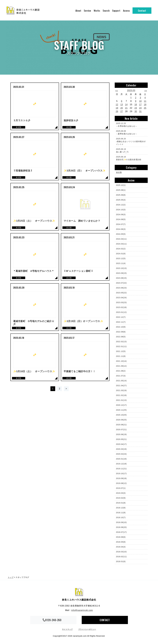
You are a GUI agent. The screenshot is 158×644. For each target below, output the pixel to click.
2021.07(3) (121, 376)
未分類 (119, 172)
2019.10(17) (121, 473)
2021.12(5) (121, 351)
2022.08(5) (121, 337)
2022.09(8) (121, 332)
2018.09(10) (121, 522)
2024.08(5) (121, 219)
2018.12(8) (121, 508)
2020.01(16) (121, 459)
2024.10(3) (121, 210)
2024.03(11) (121, 244)
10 (140, 101)
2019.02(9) (121, 498)
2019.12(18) (121, 464)
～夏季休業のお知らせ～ (131, 132)
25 (145, 108)
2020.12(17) (121, 405)
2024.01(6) (121, 254)
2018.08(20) (121, 527)
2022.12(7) (121, 317)
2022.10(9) (121, 327)
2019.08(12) (121, 483)
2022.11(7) (121, 322)
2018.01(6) (121, 561)
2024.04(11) (121, 239)
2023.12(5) (121, 258)
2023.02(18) (121, 307)
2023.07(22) (121, 283)
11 (145, 101)
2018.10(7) (121, 517)
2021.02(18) (121, 395)
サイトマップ (67, 629)
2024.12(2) (121, 205)
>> (146, 91)
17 (140, 105)
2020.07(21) (121, 430)
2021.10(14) (121, 361)
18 (145, 105)
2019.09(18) (121, 478)
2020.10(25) (121, 415)
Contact (142, 11)
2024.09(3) (121, 214)
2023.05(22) (121, 293)
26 (117, 111)
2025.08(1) (121, 190)
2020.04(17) (121, 444)
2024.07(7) (121, 224)
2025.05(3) (121, 200)
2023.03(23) (121, 302)
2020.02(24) (121, 454)
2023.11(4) (121, 263)
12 (117, 105)
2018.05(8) (121, 542)
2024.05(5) (121, 234)
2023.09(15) (121, 273)
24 (140, 108)
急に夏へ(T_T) (131, 150)
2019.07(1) (121, 488)
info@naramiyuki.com (82, 610)
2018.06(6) (121, 537)
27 (122, 111)
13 (122, 105)
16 (136, 105)
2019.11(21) (121, 469)
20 (122, 108)
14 (126, 105)
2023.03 (131, 90)
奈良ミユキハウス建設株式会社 (79, 592)
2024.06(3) (121, 229)
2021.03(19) (121, 390)
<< (117, 91)
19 (117, 108)
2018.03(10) (121, 552)
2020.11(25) (121, 410)
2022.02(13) (121, 342)
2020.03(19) (121, 449)
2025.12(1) (121, 185)
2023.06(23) (121, 288)
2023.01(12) (121, 312)
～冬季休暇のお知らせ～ (131, 125)
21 (126, 108)
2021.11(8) (121, 356)
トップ (11, 577)
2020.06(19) (121, 434)
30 (136, 111)
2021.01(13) (121, 400)
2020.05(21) (121, 439)
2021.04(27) (121, 386)
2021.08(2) (121, 371)
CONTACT (105, 620)
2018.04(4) (121, 547)
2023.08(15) (121, 278)
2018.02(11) (121, 557)
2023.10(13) (121, 268)
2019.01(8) (121, 503)
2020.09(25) (121, 420)
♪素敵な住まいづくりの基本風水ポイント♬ (131, 141)
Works (97, 11)
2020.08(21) (121, 425)
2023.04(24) (121, 298)
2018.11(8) (121, 513)
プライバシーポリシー (87, 629)
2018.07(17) (121, 532)
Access (126, 11)
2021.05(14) (121, 381)
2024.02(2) (121, 249)
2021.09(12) (121, 366)
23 (136, 108)
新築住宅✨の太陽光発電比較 (131, 158)
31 (140, 111)
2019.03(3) (121, 493)
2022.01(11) (121, 346)
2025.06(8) (121, 195)
